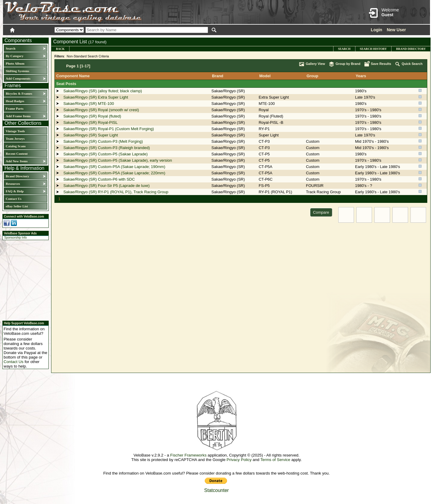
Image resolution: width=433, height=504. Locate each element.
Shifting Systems (17, 71)
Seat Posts (66, 84)
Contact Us (14, 199)
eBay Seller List (17, 206)
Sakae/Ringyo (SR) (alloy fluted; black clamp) (103, 91)
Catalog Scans (16, 146)
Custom (313, 141)
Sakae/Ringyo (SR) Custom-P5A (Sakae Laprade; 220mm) (114, 173)
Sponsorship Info (15, 238)
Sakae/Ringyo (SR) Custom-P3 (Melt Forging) (103, 141)
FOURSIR (315, 186)
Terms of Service (275, 460)
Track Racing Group (323, 192)
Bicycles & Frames (19, 93)
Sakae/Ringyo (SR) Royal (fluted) (92, 116)
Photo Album (15, 63)
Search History (373, 49)
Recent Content (17, 154)
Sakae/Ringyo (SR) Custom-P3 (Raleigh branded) (107, 148)
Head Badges (15, 101)
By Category (15, 56)
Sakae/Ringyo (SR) (228, 91)
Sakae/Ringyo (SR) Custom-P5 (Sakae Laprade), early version (118, 160)
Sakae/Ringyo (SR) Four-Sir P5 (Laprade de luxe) (107, 186)
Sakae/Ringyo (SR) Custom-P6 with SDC (99, 179)
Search (11, 48)
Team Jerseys (15, 139)
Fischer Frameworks (188, 455)
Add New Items (17, 161)
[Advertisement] (24, 279)
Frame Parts (15, 108)
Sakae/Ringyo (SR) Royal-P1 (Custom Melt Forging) (109, 129)
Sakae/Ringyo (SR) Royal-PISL (91, 122)
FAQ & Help (15, 191)
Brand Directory (17, 176)
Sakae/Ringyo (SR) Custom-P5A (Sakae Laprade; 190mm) (114, 167)
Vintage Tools (15, 131)
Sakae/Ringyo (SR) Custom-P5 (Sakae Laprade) (106, 154)
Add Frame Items (18, 116)
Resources (13, 184)
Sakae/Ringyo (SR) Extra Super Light (96, 97)
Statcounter (216, 490)
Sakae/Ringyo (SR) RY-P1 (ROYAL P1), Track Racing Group (116, 192)
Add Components (18, 78)
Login (376, 30)
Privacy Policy (239, 460)
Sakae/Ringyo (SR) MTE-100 (89, 104)
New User (396, 30)
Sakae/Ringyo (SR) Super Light (91, 135)
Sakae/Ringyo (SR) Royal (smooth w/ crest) (101, 110)
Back (60, 49)
